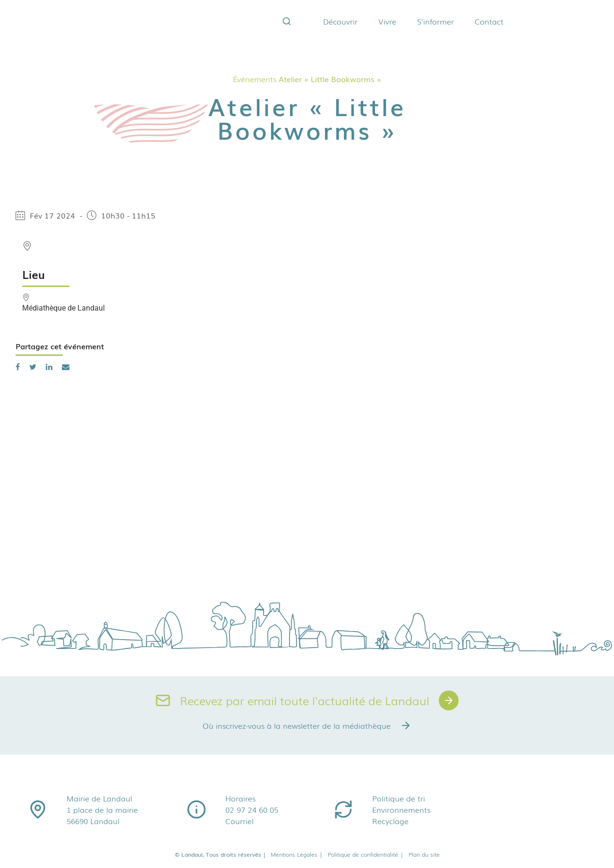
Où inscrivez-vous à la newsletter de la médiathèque (307, 725)
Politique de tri (399, 798)
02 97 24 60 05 (252, 809)
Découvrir (340, 21)
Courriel (239, 821)
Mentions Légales (297, 854)
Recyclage (390, 821)
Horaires (240, 798)
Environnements (401, 809)
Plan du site (424, 854)
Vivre (387, 21)
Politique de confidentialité (366, 854)
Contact (489, 21)
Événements (255, 79)
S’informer (435, 21)
